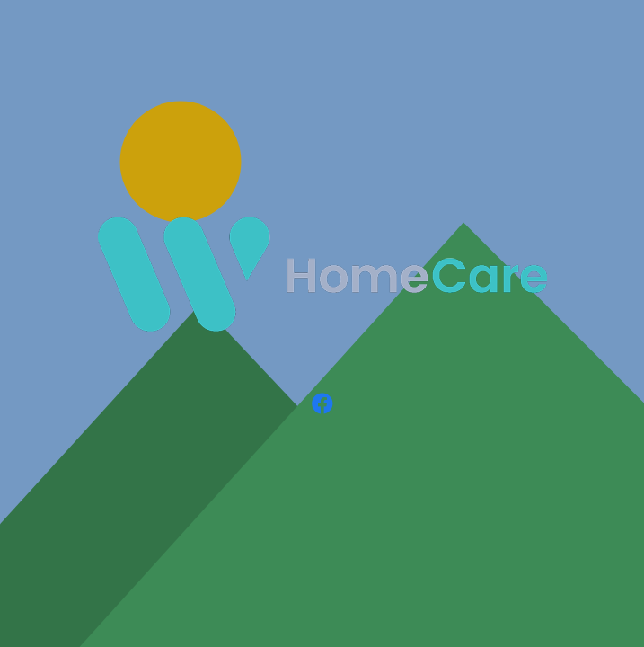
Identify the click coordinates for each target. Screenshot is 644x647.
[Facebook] (322, 403)
